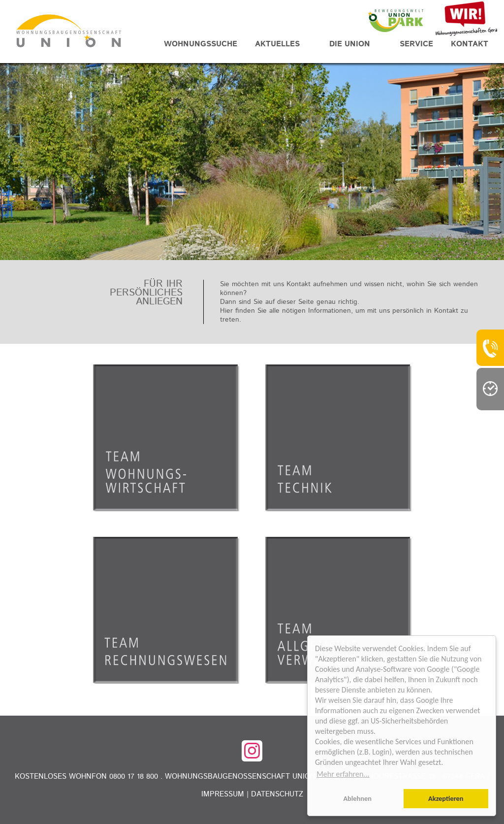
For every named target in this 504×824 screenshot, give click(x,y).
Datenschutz (277, 794)
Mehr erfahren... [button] (343, 774)
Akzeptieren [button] (446, 798)
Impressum (223, 794)
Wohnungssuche (201, 44)
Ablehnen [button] (357, 798)
